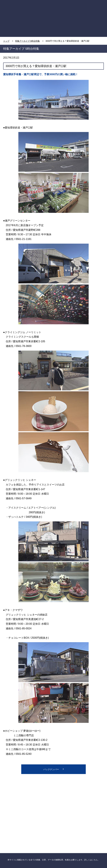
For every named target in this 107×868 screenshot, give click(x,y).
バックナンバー (54, 769)
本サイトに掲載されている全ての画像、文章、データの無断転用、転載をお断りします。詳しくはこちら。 (54, 860)
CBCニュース (28, 822)
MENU (91, 9)
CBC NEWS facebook (28, 796)
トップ (6, 41)
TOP (16, 8)
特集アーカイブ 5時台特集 (27, 41)
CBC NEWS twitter (79, 796)
